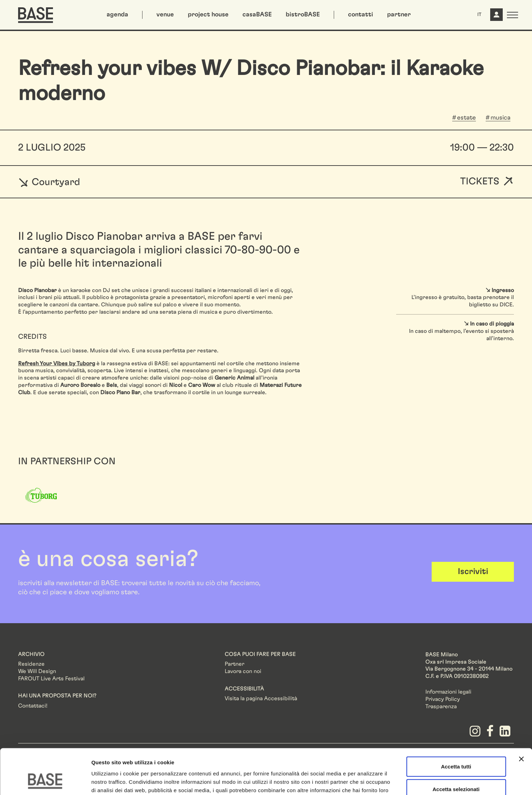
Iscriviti (473, 572)
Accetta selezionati (456, 750)
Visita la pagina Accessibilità (261, 698)
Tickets (480, 182)
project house (208, 15)
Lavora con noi (243, 671)
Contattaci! (33, 706)
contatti (361, 15)
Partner (234, 664)
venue (165, 15)
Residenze (31, 664)
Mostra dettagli (367, 781)
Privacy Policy (443, 699)
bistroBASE (303, 15)
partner (399, 15)
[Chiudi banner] (521, 719)
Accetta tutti (456, 727)
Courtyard (49, 182)
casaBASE (257, 15)
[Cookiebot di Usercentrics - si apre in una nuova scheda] (45, 781)
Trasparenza (441, 706)
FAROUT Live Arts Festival (51, 679)
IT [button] (479, 15)
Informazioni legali (448, 692)
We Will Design (37, 671)
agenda (117, 15)
